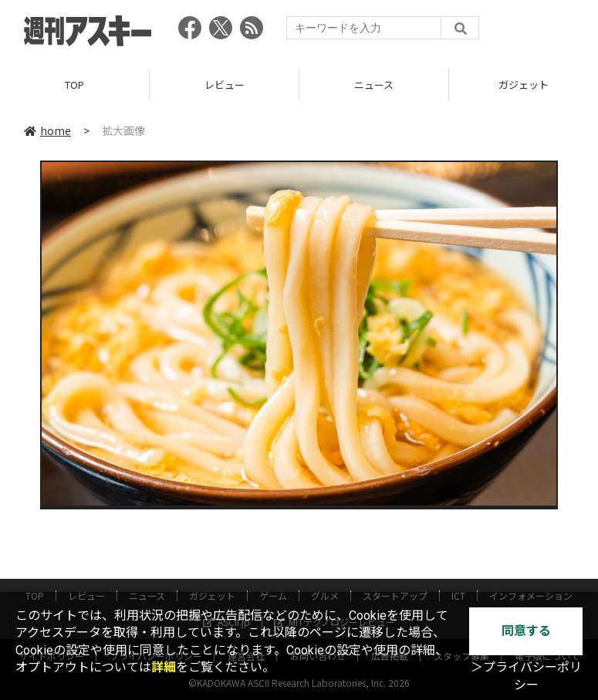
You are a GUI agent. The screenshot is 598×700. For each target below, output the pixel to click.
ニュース (374, 85)
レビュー (225, 85)
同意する (526, 631)
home (47, 130)
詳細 (164, 667)
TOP (74, 85)
